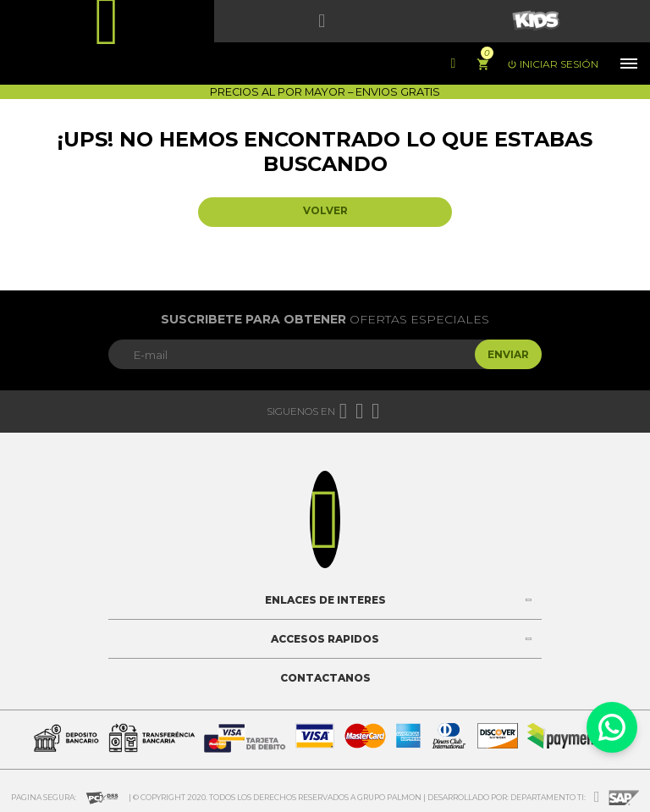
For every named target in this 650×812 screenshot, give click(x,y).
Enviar (508, 354)
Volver (325, 210)
